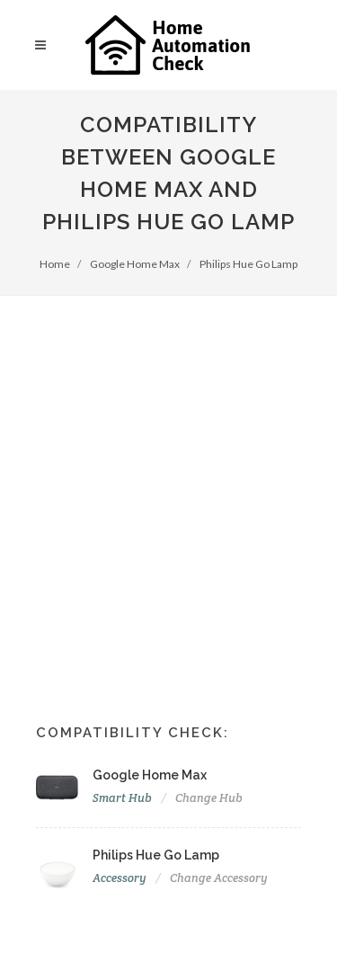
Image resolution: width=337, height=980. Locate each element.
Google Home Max (135, 264)
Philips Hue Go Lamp (248, 264)
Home (55, 264)
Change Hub (209, 798)
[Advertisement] (168, 473)
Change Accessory (219, 878)
